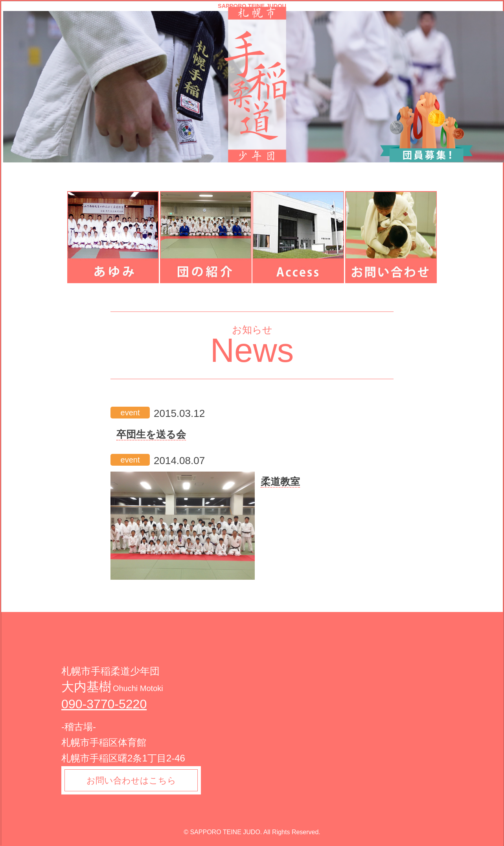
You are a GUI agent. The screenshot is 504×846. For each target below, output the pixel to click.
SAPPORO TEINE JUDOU (252, 6)
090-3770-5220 (104, 704)
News (252, 350)
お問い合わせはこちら (131, 781)
